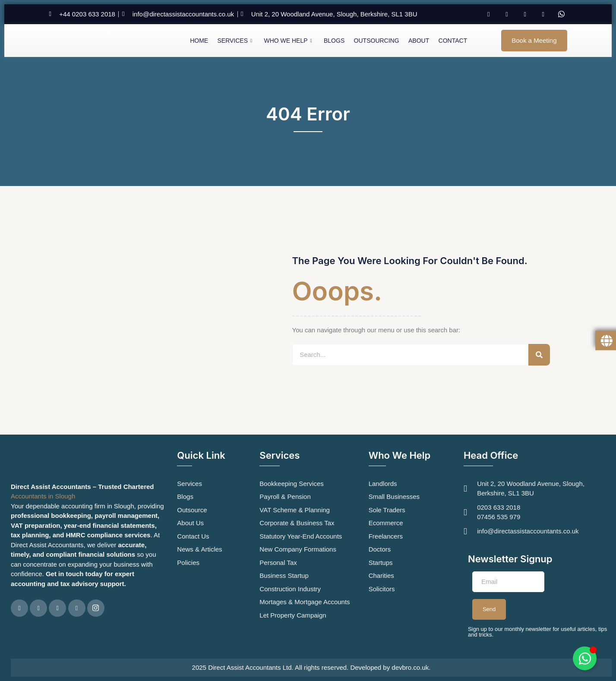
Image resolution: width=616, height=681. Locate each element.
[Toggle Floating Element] (585, 658)
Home (214, 41)
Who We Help (299, 41)
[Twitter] (507, 14)
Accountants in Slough (43, 496)
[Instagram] (543, 14)
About (422, 41)
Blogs (342, 41)
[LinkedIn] (525, 14)
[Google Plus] (77, 608)
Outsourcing (382, 41)
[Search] (539, 355)
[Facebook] (489, 14)
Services (248, 41)
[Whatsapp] (562, 14)
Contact (454, 41)
